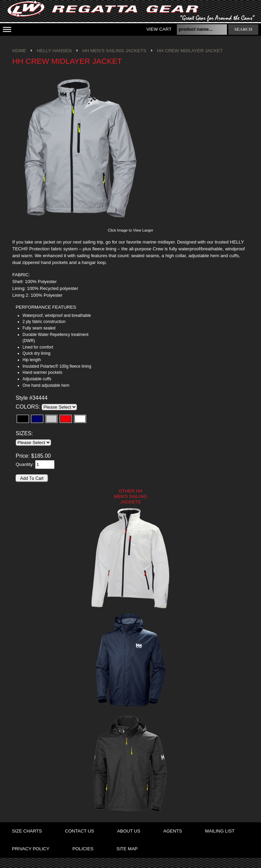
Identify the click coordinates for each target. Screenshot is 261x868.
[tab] (55, 307)
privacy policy (31, 849)
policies (83, 849)
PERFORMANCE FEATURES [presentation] (46, 307)
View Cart (159, 29)
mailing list (220, 831)
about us (129, 831)
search (243, 29)
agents (173, 831)
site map (127, 849)
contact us (80, 831)
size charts (27, 831)
